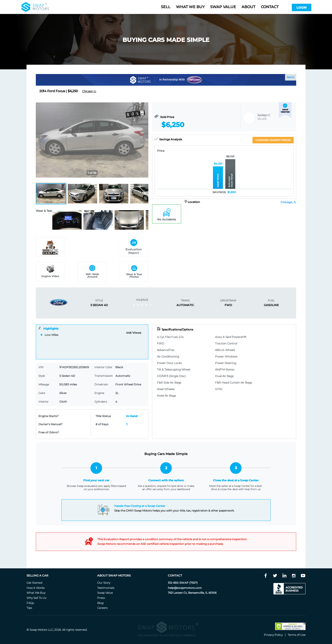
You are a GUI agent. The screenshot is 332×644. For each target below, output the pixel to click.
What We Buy (36, 593)
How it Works (36, 588)
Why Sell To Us (36, 598)
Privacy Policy (273, 635)
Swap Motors (38, 630)
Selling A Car (37, 575)
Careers (102, 608)
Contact (270, 7)
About (248, 7)
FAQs (30, 603)
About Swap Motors (114, 575)
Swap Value (105, 593)
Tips (29, 608)
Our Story (104, 583)
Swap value (223, 7)
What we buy (190, 7)
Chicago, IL (288, 202)
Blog (100, 603)
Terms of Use (297, 635)
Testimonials (106, 588)
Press (101, 598)
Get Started (34, 583)
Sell (166, 7)
